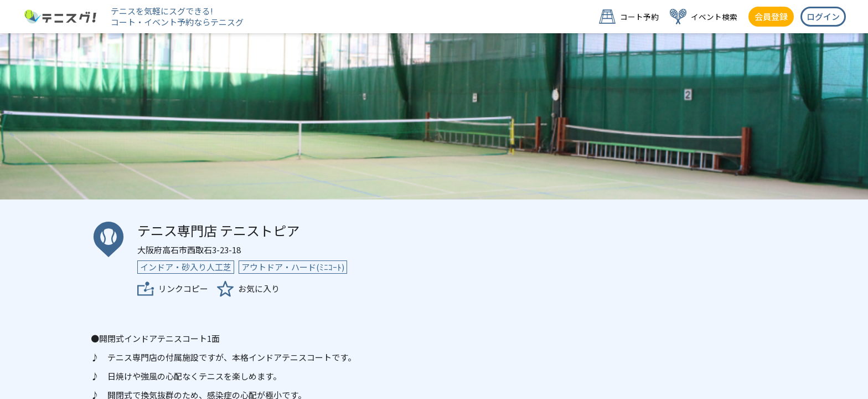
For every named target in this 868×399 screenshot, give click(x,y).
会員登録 (771, 16)
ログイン (823, 16)
